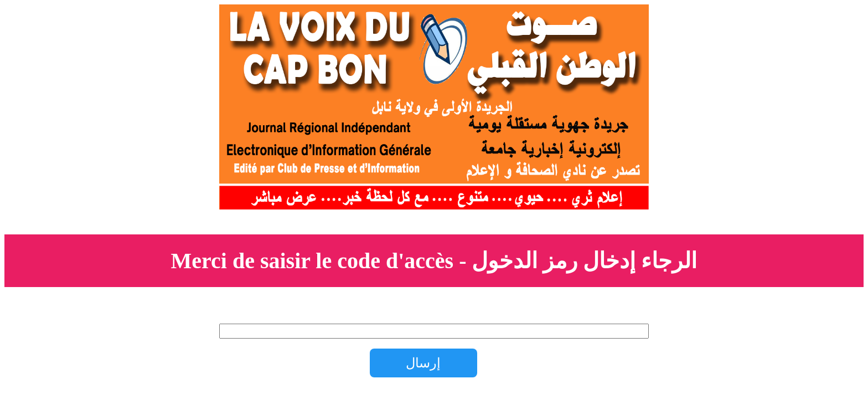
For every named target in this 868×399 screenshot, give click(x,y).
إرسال (423, 363)
